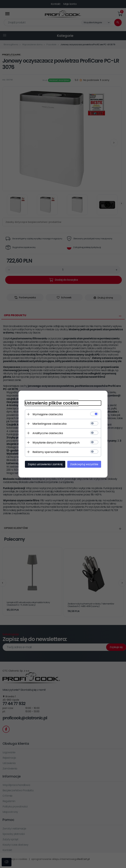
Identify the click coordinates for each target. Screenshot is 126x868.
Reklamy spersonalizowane (50, 452)
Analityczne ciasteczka (47, 433)
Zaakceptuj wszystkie (85, 464)
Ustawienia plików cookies (51, 403)
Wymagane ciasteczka (47, 414)
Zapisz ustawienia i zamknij (45, 464)
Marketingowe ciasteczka (49, 424)
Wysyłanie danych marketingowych (56, 442)
